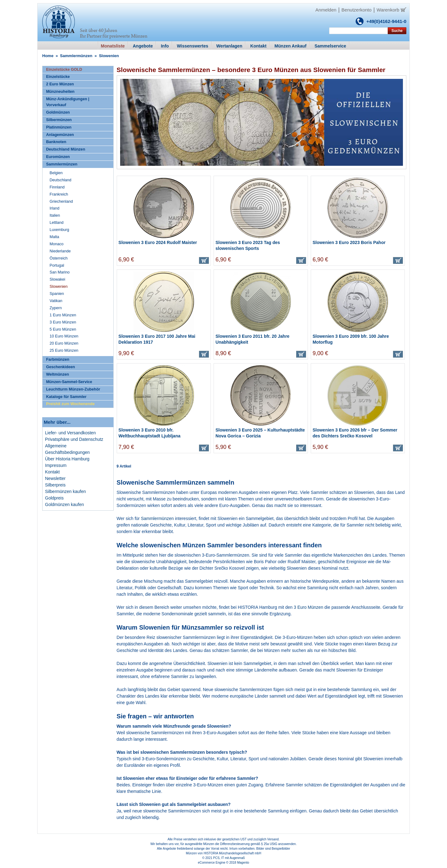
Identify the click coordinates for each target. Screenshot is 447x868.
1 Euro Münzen (63, 315)
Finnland (57, 187)
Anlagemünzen (60, 135)
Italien (55, 215)
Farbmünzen (58, 359)
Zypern (56, 308)
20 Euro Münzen (64, 343)
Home (48, 56)
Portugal (57, 265)
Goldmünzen (58, 112)
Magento (243, 863)
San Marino (60, 272)
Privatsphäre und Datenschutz (74, 439)
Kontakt (52, 472)
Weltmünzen (57, 374)
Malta (54, 237)
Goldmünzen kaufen (64, 504)
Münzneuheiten (60, 92)
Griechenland (61, 201)
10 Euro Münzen (64, 336)
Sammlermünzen (76, 56)
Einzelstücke (58, 77)
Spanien (57, 294)
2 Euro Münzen (60, 84)
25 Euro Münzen (64, 350)
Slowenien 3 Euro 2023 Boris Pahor (349, 242)
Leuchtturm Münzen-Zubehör (73, 389)
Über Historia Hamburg (67, 459)
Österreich (59, 258)
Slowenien (59, 287)
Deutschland (61, 180)
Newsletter (55, 478)
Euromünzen (58, 157)
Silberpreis (55, 485)
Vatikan (56, 301)
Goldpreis (54, 498)
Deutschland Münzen (65, 149)
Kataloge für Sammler (66, 397)
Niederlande (60, 251)
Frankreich (59, 194)
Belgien (56, 173)
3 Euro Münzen (308, 607)
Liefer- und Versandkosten (70, 433)
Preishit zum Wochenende (70, 404)
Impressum (56, 465)
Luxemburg (59, 230)
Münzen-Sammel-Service (69, 382)
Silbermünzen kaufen (65, 491)
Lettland (57, 223)
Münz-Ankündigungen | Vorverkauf (68, 102)
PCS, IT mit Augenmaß (229, 858)
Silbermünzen (59, 120)
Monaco (57, 244)
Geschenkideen (60, 367)
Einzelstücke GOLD (64, 70)
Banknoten (56, 142)
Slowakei (57, 279)
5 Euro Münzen (63, 329)
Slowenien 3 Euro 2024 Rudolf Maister (158, 242)
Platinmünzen (59, 127)
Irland (55, 208)
